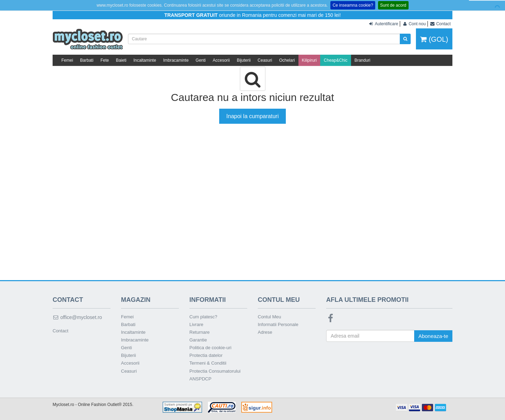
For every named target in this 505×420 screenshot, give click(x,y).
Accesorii (221, 60)
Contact (60, 331)
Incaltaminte (145, 60)
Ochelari (287, 60)
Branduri (362, 60)
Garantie (198, 340)
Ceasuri (265, 60)
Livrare (196, 324)
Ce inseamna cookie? (353, 5)
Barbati (87, 60)
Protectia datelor (206, 355)
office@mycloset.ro (77, 317)
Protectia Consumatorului (215, 371)
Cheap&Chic (335, 60)
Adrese (265, 332)
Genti (201, 60)
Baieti (121, 60)
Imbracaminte (176, 60)
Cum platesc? (203, 317)
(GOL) (434, 39)
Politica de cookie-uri (210, 348)
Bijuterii (244, 60)
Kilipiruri (309, 60)
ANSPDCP (200, 379)
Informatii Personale (278, 324)
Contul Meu (269, 317)
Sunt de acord (393, 5)
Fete (105, 60)
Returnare (200, 332)
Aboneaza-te (433, 336)
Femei (67, 60)
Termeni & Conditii (208, 363)
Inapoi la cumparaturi (252, 116)
